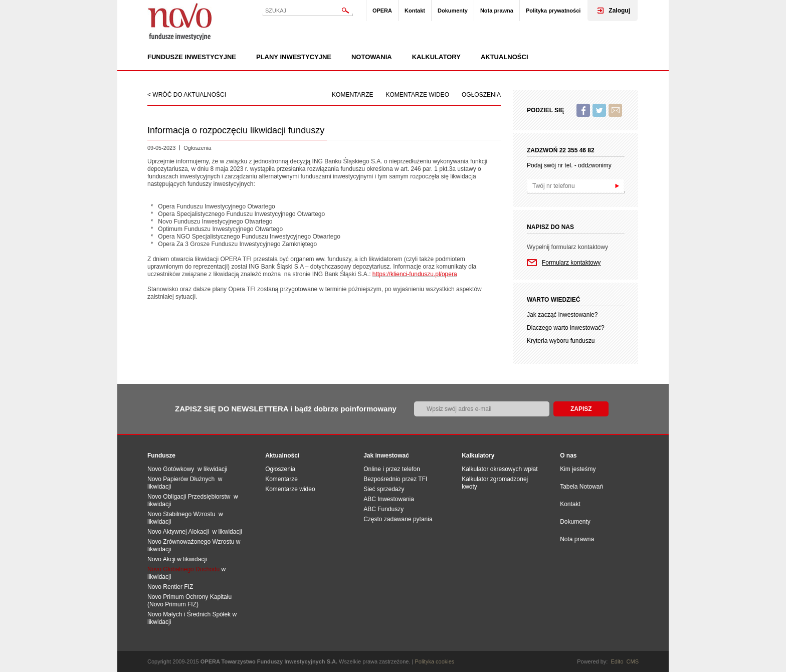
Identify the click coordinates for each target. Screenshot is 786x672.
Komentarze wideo (418, 95)
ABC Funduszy (383, 509)
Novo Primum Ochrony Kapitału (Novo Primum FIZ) (189, 601)
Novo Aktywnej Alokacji (178, 532)
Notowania (372, 57)
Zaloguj (619, 11)
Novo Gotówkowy (171, 469)
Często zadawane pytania (398, 519)
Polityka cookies (435, 661)
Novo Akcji (161, 559)
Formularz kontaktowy (571, 263)
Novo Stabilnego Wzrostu (183, 514)
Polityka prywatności (553, 11)
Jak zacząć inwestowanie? (562, 315)
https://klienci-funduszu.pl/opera (415, 274)
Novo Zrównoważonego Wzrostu (191, 542)
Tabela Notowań (581, 487)
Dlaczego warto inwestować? (566, 328)
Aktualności (505, 57)
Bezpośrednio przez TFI (395, 479)
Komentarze (352, 95)
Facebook (583, 110)
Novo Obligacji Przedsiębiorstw (190, 497)
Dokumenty (453, 11)
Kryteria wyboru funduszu (561, 341)
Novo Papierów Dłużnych (183, 479)
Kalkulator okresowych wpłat (500, 469)
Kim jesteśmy (578, 469)
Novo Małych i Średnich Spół (186, 614)
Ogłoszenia (481, 95)
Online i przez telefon (392, 469)
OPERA (382, 11)
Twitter (599, 110)
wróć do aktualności (189, 95)
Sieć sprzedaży (384, 489)
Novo (180, 21)
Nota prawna (497, 11)
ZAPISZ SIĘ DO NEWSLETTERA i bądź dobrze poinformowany (286, 409)
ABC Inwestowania (389, 499)
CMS (633, 661)
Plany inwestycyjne (294, 57)
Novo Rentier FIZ (170, 587)
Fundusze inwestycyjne (192, 57)
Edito (617, 661)
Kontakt (415, 11)
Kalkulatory (436, 57)
